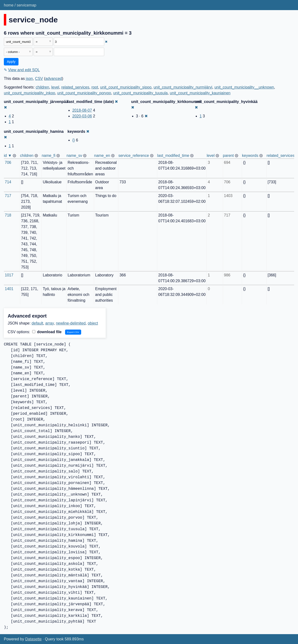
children (43, 87)
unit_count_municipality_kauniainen (200, 93)
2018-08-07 (82, 110)
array (50, 323)
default (37, 323)
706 (8, 163)
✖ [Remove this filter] (106, 42)
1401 (9, 289)
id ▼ (8, 156)
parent (228, 156)
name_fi (49, 156)
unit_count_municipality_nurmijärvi (183, 87)
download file (47, 332)
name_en (102, 156)
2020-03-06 (82, 116)
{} (74, 140)
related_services (75, 87)
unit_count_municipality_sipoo (126, 87)
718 (8, 215)
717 (8, 196)
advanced (54, 79)
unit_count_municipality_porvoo (84, 93)
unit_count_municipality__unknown (244, 87)
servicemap (26, 5)
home (9, 5)
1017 (9, 275)
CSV (39, 79)
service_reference (134, 156)
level (55, 87)
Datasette (33, 639)
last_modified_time (173, 156)
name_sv (74, 156)
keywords (250, 156)
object (93, 323)
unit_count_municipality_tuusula (140, 93)
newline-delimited (71, 323)
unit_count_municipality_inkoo (29, 93)
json (29, 79)
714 (8, 182)
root (95, 87)
